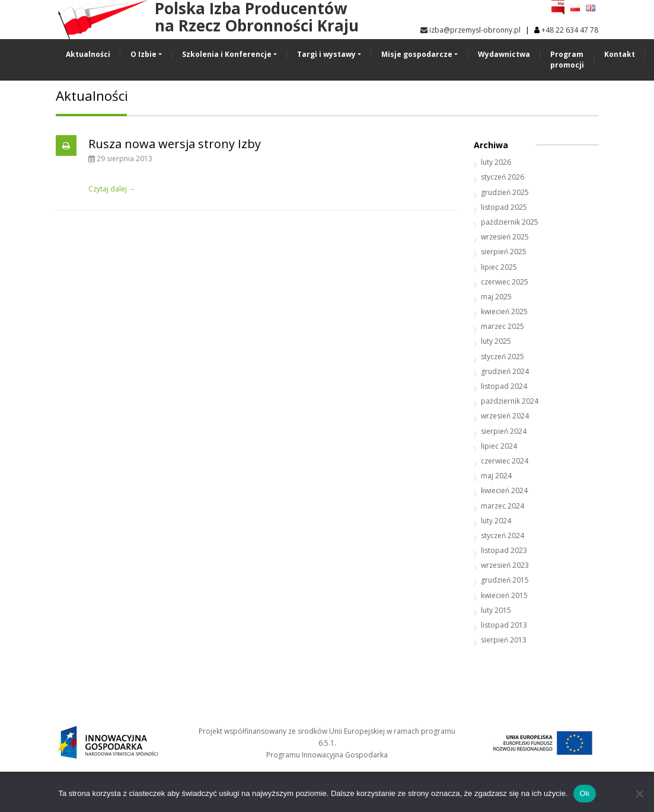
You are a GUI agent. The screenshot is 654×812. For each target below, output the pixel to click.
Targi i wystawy (326, 54)
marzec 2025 (503, 326)
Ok (584, 793)
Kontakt (620, 54)
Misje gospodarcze (417, 54)
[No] (639, 794)
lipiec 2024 (499, 446)
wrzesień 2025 (505, 237)
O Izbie (143, 54)
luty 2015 (496, 610)
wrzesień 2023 (505, 565)
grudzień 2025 (505, 192)
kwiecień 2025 (504, 311)
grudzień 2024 (505, 371)
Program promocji (567, 60)
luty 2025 (496, 341)
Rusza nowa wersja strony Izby (175, 144)
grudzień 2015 (505, 580)
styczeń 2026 (503, 177)
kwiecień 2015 (504, 595)
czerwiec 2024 (505, 461)
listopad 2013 (504, 625)
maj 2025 (496, 297)
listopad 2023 (504, 550)
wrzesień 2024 (505, 416)
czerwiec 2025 (505, 282)
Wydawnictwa (504, 54)
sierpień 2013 (504, 640)
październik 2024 (510, 401)
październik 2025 (510, 222)
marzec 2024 (503, 506)
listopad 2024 (504, 386)
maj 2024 (496, 476)
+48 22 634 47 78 (570, 30)
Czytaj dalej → (112, 189)
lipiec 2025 (499, 267)
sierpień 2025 (504, 252)
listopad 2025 (504, 207)
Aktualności (88, 54)
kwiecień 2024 (504, 490)
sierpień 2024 (504, 431)
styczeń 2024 (503, 536)
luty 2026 (496, 162)
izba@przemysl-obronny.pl (470, 30)
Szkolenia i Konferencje (227, 54)
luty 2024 (496, 521)
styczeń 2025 (503, 357)
